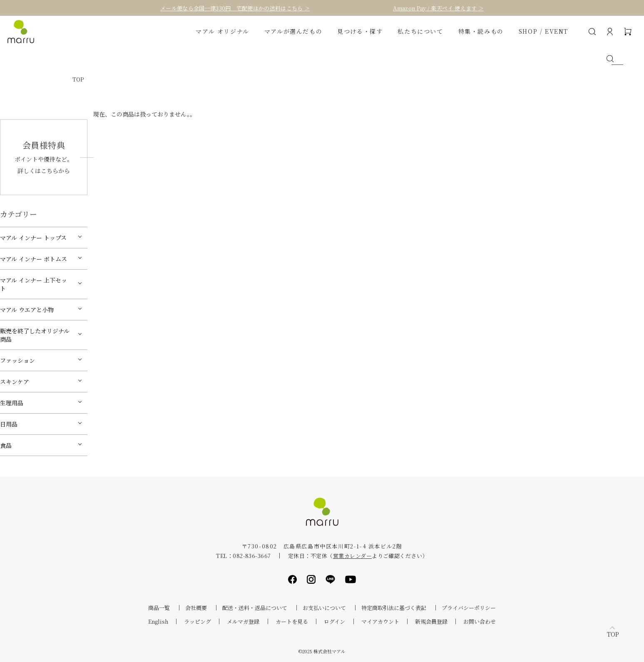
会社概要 (196, 608)
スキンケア (15, 382)
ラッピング (198, 621)
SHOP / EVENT (543, 31)
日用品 (9, 424)
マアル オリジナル (222, 31)
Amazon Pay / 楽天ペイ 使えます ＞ (438, 8)
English (158, 621)
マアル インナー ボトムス (34, 259)
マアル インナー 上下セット (34, 284)
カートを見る (292, 621)
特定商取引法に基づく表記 (394, 608)
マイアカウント (380, 621)
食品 (6, 445)
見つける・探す (360, 31)
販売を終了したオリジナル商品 (35, 335)
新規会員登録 (431, 621)
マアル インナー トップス (33, 238)
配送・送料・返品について (255, 608)
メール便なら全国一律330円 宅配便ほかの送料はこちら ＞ (235, 8)
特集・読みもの (481, 31)
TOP (78, 79)
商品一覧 (159, 608)
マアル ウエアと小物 (27, 310)
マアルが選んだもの (293, 31)
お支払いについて (324, 608)
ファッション (17, 360)
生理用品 (12, 403)
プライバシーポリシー (469, 608)
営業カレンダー (352, 556)
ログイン (334, 621)
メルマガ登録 (243, 621)
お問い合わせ (480, 621)
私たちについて (420, 31)
